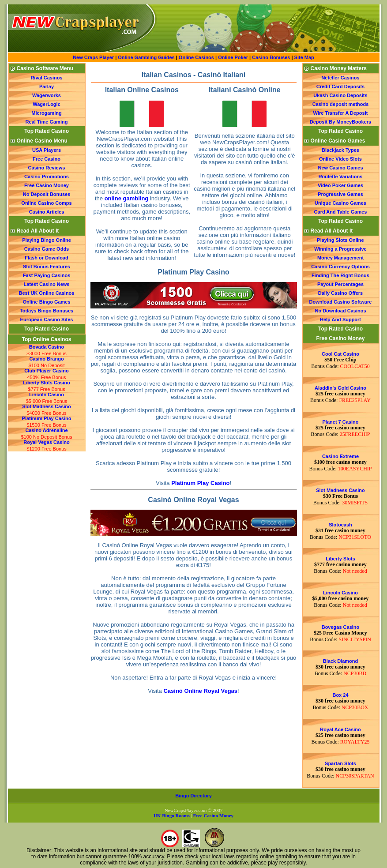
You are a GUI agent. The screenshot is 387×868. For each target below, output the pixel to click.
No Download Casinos (340, 311)
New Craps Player (93, 57)
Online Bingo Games (46, 302)
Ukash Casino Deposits (340, 95)
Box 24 (340, 695)
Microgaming (46, 113)
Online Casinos (196, 57)
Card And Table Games (341, 212)
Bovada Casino (47, 347)
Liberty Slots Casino (46, 383)
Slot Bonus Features (47, 267)
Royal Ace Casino (340, 729)
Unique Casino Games (340, 203)
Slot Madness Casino (47, 406)
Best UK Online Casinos (47, 293)
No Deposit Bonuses (47, 194)
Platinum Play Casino (47, 418)
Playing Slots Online (340, 240)
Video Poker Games (340, 185)
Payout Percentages (340, 284)
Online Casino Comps (46, 203)
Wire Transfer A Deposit (341, 113)
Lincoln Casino (47, 395)
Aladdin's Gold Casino (340, 388)
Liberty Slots (340, 559)
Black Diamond (340, 661)
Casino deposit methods (341, 104)
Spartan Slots (340, 763)
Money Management (340, 258)
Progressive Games (340, 194)
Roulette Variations (341, 177)
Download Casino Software (341, 302)
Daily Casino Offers (340, 293)
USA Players (47, 150)
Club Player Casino (46, 371)
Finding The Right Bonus (340, 275)
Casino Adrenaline (46, 430)
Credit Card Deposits (340, 86)
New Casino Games (340, 168)
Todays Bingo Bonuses (47, 311)
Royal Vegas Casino (47, 442)
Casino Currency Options (340, 267)
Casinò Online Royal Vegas (200, 691)
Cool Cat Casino (340, 354)
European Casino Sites (47, 319)
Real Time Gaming (47, 122)
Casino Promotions (47, 177)
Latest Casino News (47, 284)
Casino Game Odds (47, 249)
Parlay (47, 86)
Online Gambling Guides (146, 57)
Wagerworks (47, 95)
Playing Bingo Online (47, 240)
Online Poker (233, 57)
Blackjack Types (340, 150)
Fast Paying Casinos (47, 275)
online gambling (127, 198)
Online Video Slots (340, 159)
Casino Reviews (47, 168)
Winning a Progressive (340, 249)
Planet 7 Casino (341, 422)
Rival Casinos (46, 78)
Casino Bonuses (271, 57)
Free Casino (47, 159)
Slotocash (340, 525)
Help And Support (340, 319)
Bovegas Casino (341, 627)
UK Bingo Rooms (172, 815)
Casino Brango (46, 359)
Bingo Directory (193, 796)
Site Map (304, 57)
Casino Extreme (340, 456)
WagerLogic (47, 104)
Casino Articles (47, 212)
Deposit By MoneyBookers (340, 122)
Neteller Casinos (340, 78)
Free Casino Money (47, 185)
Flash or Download (46, 258)
